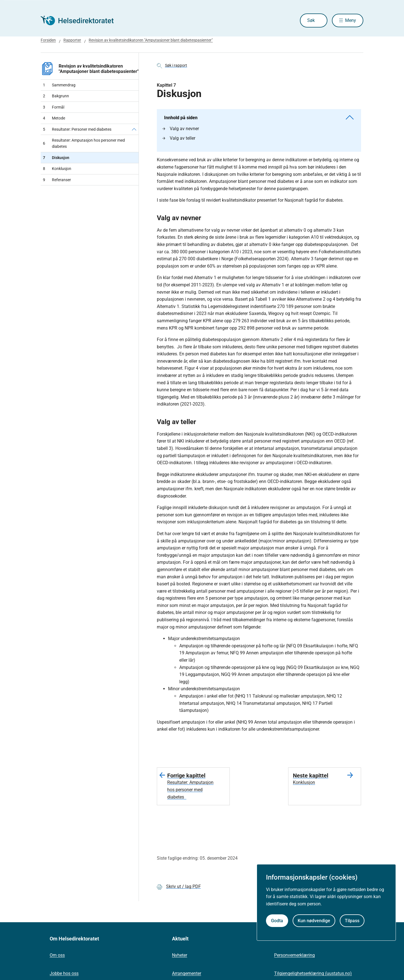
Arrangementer (187, 973)
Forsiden (48, 40)
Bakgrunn (56, 96)
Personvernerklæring (294, 955)
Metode (54, 118)
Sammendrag (59, 85)
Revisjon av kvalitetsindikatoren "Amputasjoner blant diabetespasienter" (151, 40)
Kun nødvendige (314, 921)
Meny (351, 20)
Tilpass (352, 921)
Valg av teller (179, 138)
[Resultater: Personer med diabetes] (134, 129)
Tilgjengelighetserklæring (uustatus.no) (313, 973)
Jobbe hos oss (64, 973)
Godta (277, 921)
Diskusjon (56, 158)
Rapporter (72, 40)
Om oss (57, 955)
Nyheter (180, 955)
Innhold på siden (259, 118)
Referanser (57, 180)
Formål (54, 107)
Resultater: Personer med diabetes (77, 129)
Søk (306, 20)
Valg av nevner (181, 129)
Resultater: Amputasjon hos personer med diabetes (84, 143)
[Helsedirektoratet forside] (81, 20)
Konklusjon (57, 169)
